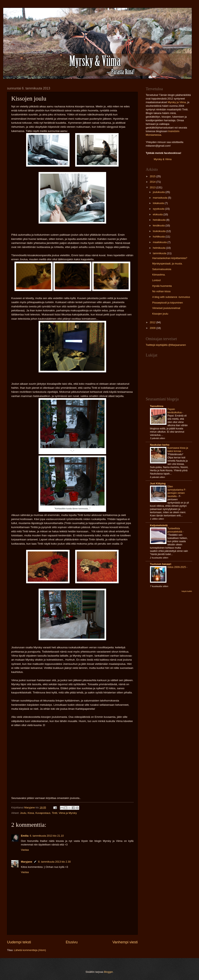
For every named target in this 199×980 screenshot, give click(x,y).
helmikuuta (159, 248)
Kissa (31, 813)
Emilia (25, 836)
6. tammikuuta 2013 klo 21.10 (47, 836)
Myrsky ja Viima (177, 102)
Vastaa (25, 850)
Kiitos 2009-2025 (177, 567)
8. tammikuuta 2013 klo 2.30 (54, 862)
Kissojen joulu (160, 314)
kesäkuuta (159, 225)
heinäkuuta (160, 220)
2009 (153, 328)
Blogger (108, 972)
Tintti (55, 813)
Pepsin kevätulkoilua (175, 411)
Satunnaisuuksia (162, 269)
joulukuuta (159, 192)
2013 (153, 187)
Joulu (23, 813)
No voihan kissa (161, 291)
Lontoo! (156, 280)
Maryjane (27, 862)
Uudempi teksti (19, 942)
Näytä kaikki (187, 591)
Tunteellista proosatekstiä (175, 530)
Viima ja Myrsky (68, 813)
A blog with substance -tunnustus (171, 297)
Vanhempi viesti (125, 942)
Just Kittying (158, 483)
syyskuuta (159, 209)
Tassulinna (157, 406)
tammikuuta (160, 253)
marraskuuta (160, 198)
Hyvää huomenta (162, 286)
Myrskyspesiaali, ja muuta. (167, 264)
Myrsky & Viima (163, 159)
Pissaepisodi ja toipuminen (167, 303)
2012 (153, 322)
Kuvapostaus (43, 813)
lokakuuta (159, 203)
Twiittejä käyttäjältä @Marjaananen (166, 345)
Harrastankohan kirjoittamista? (170, 258)
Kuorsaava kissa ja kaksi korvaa (178, 450)
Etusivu (72, 942)
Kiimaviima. (159, 275)
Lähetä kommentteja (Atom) (30, 950)
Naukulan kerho (160, 445)
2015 (153, 176)
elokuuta (158, 214)
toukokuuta (160, 231)
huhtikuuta (159, 237)
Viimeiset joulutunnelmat (166, 308)
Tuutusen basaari (161, 564)
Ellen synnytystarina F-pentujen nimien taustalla (177, 491)
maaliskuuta (160, 242)
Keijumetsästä (159, 525)
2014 (153, 182)
